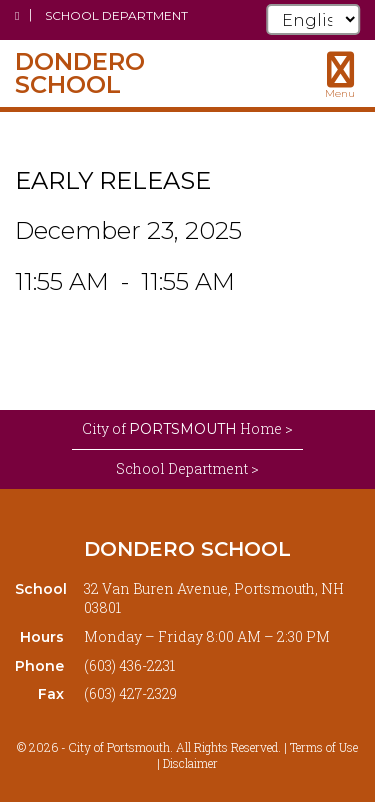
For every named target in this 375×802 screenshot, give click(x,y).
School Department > (187, 468)
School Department (116, 15)
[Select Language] (313, 19)
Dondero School (187, 549)
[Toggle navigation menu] (340, 75)
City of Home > (187, 429)
